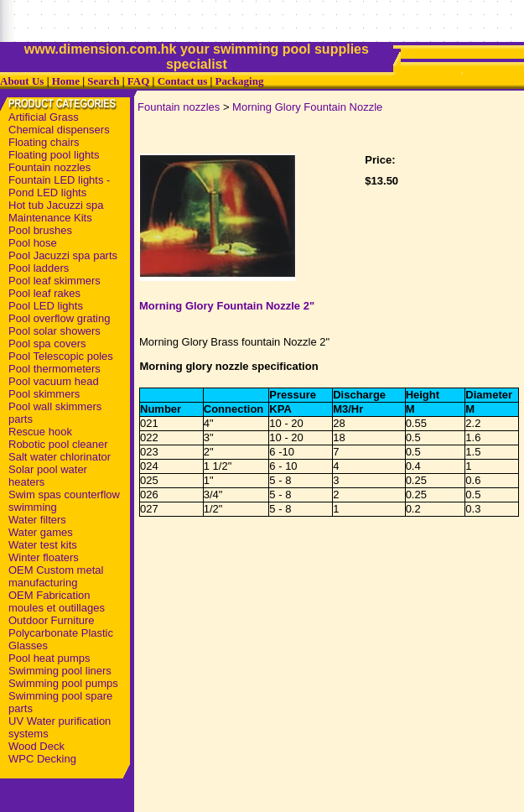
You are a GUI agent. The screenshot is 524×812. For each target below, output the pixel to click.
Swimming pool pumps (63, 683)
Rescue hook (40, 432)
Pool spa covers (47, 344)
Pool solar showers (54, 331)
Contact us (183, 81)
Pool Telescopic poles (61, 356)
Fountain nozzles (49, 167)
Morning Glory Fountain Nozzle (307, 107)
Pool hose (33, 243)
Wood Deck (36, 746)
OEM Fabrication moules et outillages (57, 601)
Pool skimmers (44, 394)
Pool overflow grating (59, 318)
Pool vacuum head (54, 381)
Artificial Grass (44, 117)
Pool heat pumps (49, 658)
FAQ (138, 81)
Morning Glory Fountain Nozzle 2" (227, 306)
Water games (41, 532)
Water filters (37, 520)
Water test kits (43, 545)
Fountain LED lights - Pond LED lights (59, 186)
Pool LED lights (46, 306)
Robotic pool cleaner (58, 444)
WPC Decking (42, 759)
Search (103, 81)
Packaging (240, 81)
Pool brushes (40, 230)
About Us (22, 81)
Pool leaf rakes (44, 293)
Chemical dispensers (59, 130)
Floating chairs (44, 142)
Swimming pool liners (60, 671)
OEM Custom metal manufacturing (56, 576)
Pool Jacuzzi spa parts (63, 255)
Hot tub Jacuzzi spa (56, 205)
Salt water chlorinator (60, 457)
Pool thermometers (54, 369)
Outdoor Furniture (52, 620)
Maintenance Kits (50, 218)
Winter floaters (44, 557)
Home (66, 81)
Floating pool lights (54, 155)
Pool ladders (39, 268)
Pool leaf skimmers (54, 281)
